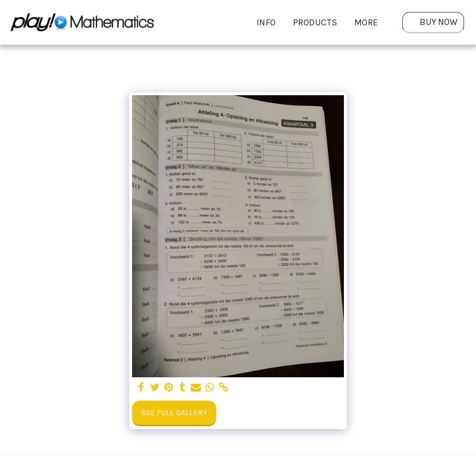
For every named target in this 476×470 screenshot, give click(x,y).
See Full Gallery (174, 413)
